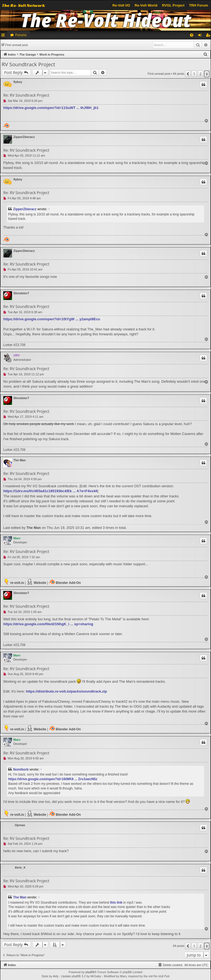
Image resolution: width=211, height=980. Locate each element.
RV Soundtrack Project (28, 64)
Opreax (20, 825)
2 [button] (200, 74)
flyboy (18, 82)
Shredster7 (21, 293)
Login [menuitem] (201, 36)
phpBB (90, 972)
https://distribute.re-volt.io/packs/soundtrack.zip (67, 691)
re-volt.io (14, 582)
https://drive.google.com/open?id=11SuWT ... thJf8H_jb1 (51, 108)
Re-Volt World (146, 5)
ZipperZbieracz (24, 137)
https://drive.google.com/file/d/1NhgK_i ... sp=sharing (48, 624)
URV (17, 355)
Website (36, 582)
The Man (20, 460)
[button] (188, 74)
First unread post (17, 45)
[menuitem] (192, 35)
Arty (56, 976)
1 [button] (194, 74)
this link (116, 903)
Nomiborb (21, 769)
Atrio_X (20, 867)
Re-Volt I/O (121, 5)
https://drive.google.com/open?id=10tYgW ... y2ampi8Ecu (52, 319)
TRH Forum (199, 5)
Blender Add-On (65, 582)
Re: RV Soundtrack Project (26, 95)
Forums (21, 35)
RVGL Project (173, 5)
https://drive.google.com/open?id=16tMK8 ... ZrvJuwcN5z (53, 779)
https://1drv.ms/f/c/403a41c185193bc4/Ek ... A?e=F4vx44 (50, 491)
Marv (17, 538)
